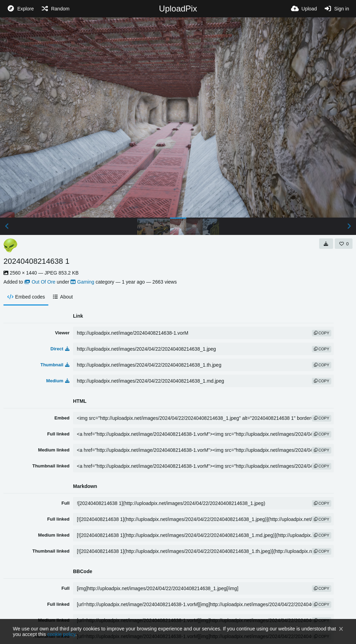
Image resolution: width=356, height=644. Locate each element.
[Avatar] (10, 245)
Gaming (82, 282)
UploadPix (178, 9)
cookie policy (61, 634)
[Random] (55, 9)
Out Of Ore (40, 282)
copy (322, 333)
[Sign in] (336, 9)
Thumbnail (55, 365)
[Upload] (304, 9)
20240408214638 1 (37, 261)
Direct (60, 349)
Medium (58, 381)
